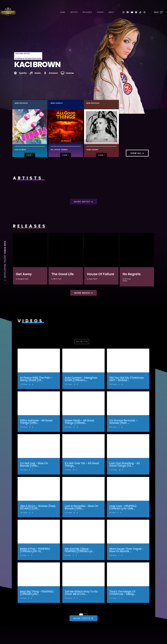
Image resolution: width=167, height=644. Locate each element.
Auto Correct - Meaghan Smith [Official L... (81, 379)
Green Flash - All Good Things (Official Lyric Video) (83, 403)
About (111, 12)
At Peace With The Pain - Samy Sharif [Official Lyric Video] (39, 361)
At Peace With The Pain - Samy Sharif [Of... (36, 379)
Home (63, 12)
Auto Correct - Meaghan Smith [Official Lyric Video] (83, 361)
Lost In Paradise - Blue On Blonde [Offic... (81, 507)
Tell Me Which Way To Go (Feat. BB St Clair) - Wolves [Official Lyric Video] (83, 574)
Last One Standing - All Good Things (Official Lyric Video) (128, 446)
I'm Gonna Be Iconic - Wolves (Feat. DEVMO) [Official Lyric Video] (128, 403)
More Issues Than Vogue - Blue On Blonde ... (126, 550)
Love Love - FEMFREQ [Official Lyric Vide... (123, 507)
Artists (74, 12)
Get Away (30, 250)
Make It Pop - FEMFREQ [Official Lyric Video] (39, 532)
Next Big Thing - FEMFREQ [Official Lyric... (37, 593)
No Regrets (137, 250)
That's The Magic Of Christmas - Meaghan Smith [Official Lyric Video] (128, 574)
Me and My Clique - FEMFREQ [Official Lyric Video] (83, 532)
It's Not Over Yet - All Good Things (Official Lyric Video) (83, 446)
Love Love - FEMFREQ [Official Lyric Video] (128, 489)
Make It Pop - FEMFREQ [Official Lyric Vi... (35, 550)
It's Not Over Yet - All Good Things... (82, 464)
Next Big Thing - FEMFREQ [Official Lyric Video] (39, 574)
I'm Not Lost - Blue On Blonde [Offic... (34, 464)
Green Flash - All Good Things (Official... (79, 422)
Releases (87, 12)
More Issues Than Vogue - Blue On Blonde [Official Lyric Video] (128, 532)
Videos (100, 12)
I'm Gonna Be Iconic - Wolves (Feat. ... (123, 422)
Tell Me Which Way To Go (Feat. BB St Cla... (81, 593)
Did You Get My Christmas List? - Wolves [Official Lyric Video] (128, 361)
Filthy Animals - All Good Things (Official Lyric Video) (39, 403)
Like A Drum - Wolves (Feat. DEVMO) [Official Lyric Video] (39, 489)
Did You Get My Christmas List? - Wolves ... (126, 379)
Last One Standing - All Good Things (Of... (124, 464)
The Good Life (66, 250)
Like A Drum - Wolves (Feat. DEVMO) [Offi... (38, 507)
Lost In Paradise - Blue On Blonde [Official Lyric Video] (83, 489)
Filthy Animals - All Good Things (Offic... (36, 422)
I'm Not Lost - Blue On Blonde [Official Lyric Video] (39, 446)
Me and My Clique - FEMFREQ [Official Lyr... (79, 550)
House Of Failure (101, 250)
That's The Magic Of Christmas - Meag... (122, 593)
